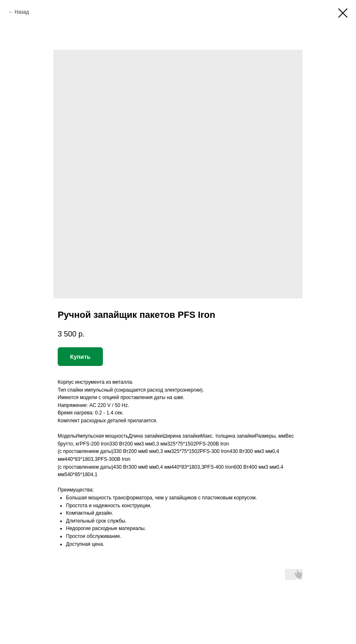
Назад (22, 12)
